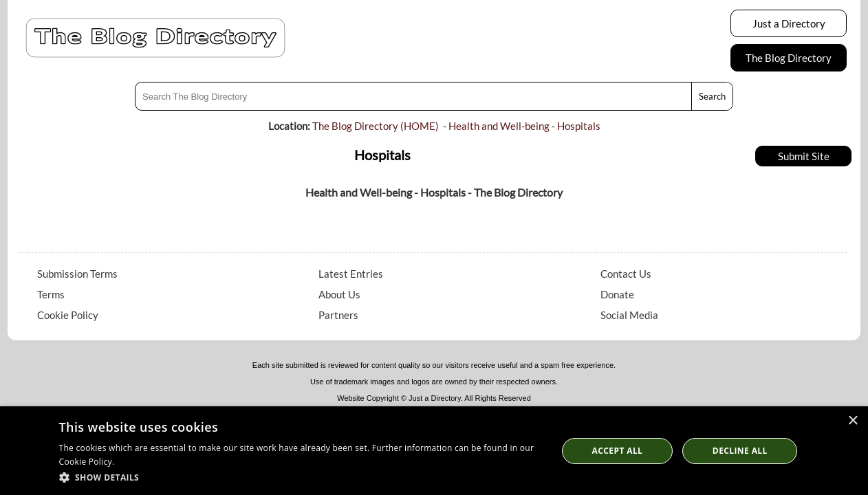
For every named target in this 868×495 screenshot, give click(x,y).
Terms (51, 294)
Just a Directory (789, 23)
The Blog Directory (789, 58)
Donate (617, 294)
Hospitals (579, 126)
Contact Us (626, 274)
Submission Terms (77, 274)
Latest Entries (351, 274)
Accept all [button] (618, 451)
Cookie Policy (68, 315)
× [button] (853, 421)
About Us (339, 294)
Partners (338, 315)
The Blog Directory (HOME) (376, 126)
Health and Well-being (499, 126)
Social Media (629, 315)
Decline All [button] (740, 451)
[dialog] (434, 451)
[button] (301, 477)
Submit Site (804, 156)
